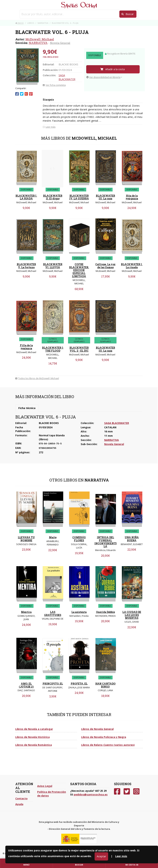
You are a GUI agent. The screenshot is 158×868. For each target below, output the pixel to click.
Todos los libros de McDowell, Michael (37, 378)
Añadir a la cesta (112, 69)
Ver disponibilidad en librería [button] (103, 77)
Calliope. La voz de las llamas (105, 266)
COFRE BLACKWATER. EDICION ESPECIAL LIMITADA (79, 270)
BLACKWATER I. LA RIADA (26, 197)
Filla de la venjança (26, 347)
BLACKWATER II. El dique (53, 197)
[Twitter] (127, 791)
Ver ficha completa (54, 85)
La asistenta (79, 612)
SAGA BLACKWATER (117, 423)
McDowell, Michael (40, 39)
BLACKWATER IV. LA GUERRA (79, 197)
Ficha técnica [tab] (27, 408)
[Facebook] (117, 791)
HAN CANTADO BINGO (105, 685)
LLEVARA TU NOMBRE (26, 539)
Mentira (26, 612)
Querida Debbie (105, 612)
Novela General (60, 43)
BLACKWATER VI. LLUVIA (53, 266)
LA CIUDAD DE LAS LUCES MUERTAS (132, 615)
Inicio (20, 23)
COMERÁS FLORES (79, 539)
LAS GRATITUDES (53, 613)
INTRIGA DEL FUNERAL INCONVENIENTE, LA (106, 542)
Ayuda (19, 804)
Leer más (121, 856)
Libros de (34, 729)
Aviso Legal (45, 786)
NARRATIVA (38, 43)
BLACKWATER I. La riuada (132, 266)
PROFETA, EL (79, 684)
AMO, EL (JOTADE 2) (26, 685)
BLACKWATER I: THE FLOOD (53, 349)
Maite (53, 537)
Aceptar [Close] (101, 856)
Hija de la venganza (132, 197)
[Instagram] (136, 791)
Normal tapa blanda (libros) (52, 437)
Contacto (21, 798)
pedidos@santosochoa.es (91, 795)
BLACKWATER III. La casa (105, 197)
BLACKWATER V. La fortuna (26, 266)
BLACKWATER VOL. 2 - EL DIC (79, 349)
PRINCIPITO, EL (53, 684)
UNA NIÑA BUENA (132, 539)
